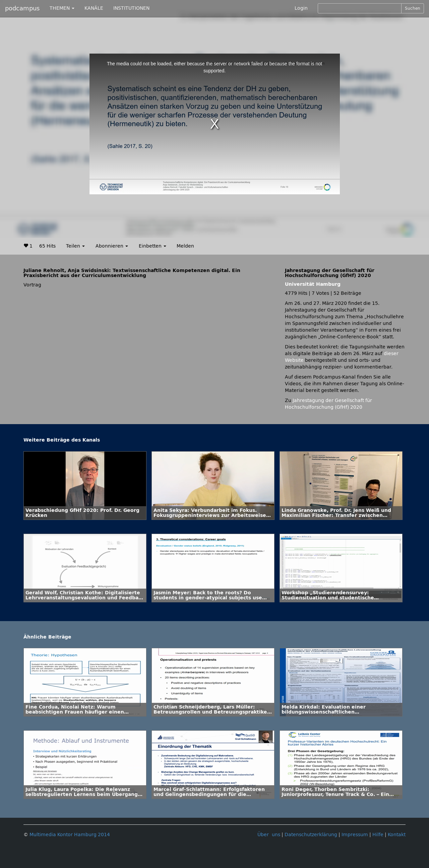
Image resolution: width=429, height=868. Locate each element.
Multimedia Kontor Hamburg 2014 (70, 835)
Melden (185, 246)
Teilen (75, 246)
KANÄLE (94, 8)
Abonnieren (112, 246)
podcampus (22, 8)
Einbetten (152, 246)
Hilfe (378, 835)
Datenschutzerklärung (311, 835)
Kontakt (397, 835)
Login (301, 8)
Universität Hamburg (313, 284)
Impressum (355, 835)
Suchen (413, 8)
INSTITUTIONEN (131, 8)
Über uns (269, 835)
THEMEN (62, 8)
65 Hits (47, 246)
